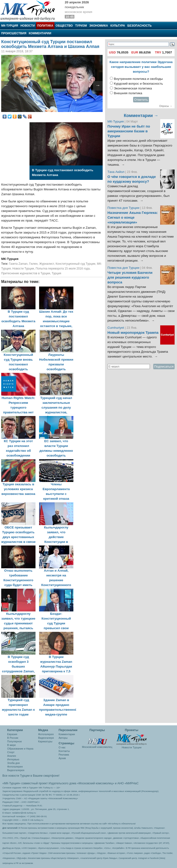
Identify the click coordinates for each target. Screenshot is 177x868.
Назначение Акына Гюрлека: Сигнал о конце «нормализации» (133, 217)
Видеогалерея (16, 770)
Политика (45, 26)
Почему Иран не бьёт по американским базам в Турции (129, 131)
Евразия (12, 734)
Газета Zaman (18, 264)
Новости (28, 26)
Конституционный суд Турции (76, 264)
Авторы (63, 738)
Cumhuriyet (116, 328)
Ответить (141, 100)
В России (13, 738)
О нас (62, 747)
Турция (56, 273)
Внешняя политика (128, 93)
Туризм (81, 26)
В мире (12, 745)
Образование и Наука (20, 749)
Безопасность (139, 26)
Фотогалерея (15, 767)
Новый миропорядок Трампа (133, 333)
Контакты (64, 751)
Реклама (64, 755)
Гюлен (33, 264)
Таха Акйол (116, 172)
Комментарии (40, 33)
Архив (62, 758)
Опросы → (166, 106)
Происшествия (14, 33)
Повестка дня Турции (124, 208)
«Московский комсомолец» (95, 783)
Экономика (99, 26)
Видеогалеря (46, 738)
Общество (64, 26)
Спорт (11, 752)
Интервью (13, 759)
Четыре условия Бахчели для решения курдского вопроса (130, 277)
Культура (118, 26)
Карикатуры (45, 741)
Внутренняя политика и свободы (138, 79)
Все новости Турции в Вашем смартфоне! (31, 776)
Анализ (12, 756)
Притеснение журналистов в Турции (26, 273)
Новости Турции (23, 269)
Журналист (47, 264)
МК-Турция (10, 26)
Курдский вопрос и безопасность (139, 84)
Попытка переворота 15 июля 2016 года (63, 269)
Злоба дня (13, 763)
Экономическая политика (133, 88)
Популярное (15, 741)
